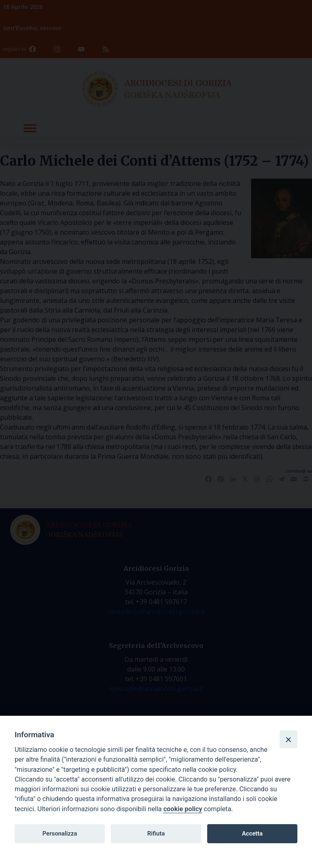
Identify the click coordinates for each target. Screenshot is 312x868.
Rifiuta (156, 833)
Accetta (252, 833)
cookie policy (183, 809)
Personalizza (60, 833)
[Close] (288, 739)
